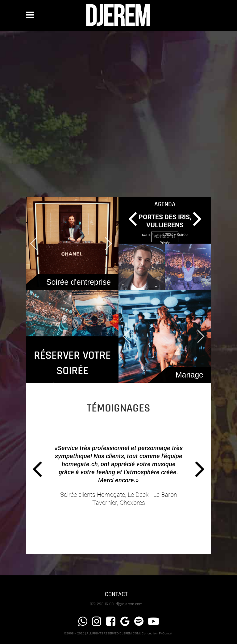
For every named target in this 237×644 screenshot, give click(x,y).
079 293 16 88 (102, 604)
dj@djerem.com (129, 604)
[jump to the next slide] (108, 244)
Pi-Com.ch (166, 633)
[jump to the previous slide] (37, 244)
